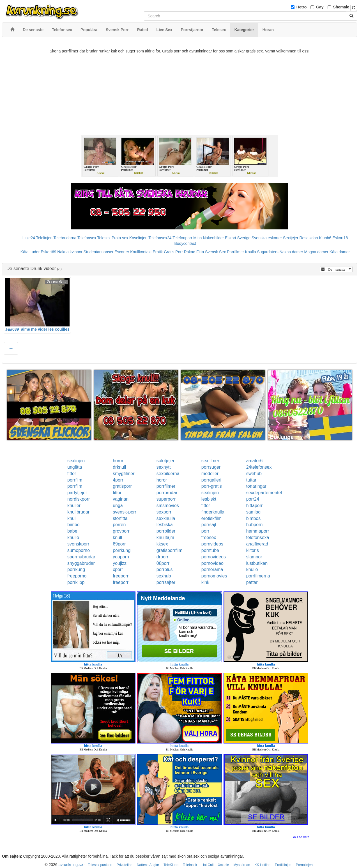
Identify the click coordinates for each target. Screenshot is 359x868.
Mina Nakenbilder (209, 238)
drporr (163, 557)
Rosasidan (309, 238)
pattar (252, 582)
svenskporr (78, 544)
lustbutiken (257, 563)
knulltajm (165, 537)
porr (205, 531)
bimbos (254, 518)
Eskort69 (48, 252)
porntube (210, 550)
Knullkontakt (141, 252)
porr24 (253, 499)
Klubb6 (325, 238)
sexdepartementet (264, 493)
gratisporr (122, 486)
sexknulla (166, 518)
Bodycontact (185, 243)
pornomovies (214, 576)
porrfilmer (166, 486)
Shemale (341, 7)
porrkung (122, 550)
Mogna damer (316, 252)
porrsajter (166, 582)
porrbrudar (167, 493)
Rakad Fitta (194, 252)
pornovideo (212, 563)
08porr (163, 563)
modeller (210, 474)
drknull (119, 467)
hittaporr (255, 506)
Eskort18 (340, 238)
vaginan (121, 499)
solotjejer (165, 461)
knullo (73, 537)
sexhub (164, 576)
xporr (118, 569)
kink (205, 582)
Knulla (251, 252)
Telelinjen (44, 238)
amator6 (255, 461)
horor (118, 461)
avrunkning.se (71, 865)
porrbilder (166, 531)
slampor (254, 557)
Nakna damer (291, 252)
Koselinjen (138, 238)
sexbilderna (168, 474)
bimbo (73, 525)
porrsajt (209, 525)
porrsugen (211, 467)
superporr (166, 499)
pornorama (212, 569)
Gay (320, 7)
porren (119, 525)
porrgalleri (211, 480)
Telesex (104, 238)
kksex (162, 544)
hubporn (255, 525)
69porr (119, 544)
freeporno (77, 576)
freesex (209, 537)
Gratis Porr (173, 252)
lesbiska (165, 525)
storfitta (120, 518)
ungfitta (75, 467)
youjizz (120, 563)
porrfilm (75, 480)
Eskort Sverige (238, 238)
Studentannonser (99, 252)
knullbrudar (78, 512)
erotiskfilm (211, 518)
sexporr (164, 512)
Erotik (158, 252)
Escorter (122, 252)
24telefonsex (259, 467)
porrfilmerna (258, 576)
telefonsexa (258, 537)
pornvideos (212, 544)
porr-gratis (212, 486)
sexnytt (164, 467)
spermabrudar (81, 557)
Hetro (302, 7)
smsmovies (168, 506)
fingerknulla (213, 512)
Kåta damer (340, 252)
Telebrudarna (65, 238)
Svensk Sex (215, 252)
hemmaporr (258, 531)
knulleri (74, 506)
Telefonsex (87, 238)
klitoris (253, 550)
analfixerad (257, 544)
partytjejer (77, 493)
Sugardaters (268, 252)
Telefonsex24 (160, 238)
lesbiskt (209, 499)
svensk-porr (125, 512)
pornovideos (214, 557)
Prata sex (120, 238)
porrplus (165, 569)
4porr (118, 480)
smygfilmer (124, 474)
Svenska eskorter (267, 238)
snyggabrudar (81, 563)
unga (118, 506)
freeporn (121, 576)
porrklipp (76, 582)
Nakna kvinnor (70, 252)
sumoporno (79, 550)
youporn (121, 557)
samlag (254, 512)
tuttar (251, 480)
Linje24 (29, 238)
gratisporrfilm (169, 550)
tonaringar (256, 486)
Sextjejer (291, 238)
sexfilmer (210, 461)
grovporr (121, 531)
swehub (254, 474)
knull (72, 518)
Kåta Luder (30, 252)
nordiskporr (79, 499)
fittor (72, 474)
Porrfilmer (235, 252)
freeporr (121, 582)
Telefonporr (182, 238)
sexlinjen (76, 461)
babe (72, 531)
